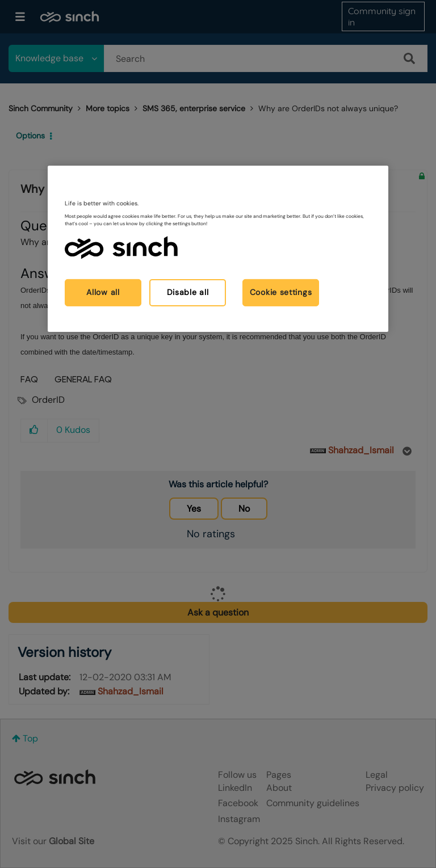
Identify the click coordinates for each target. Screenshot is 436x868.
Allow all (103, 292)
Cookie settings (281, 292)
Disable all (188, 292)
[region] (218, 248)
